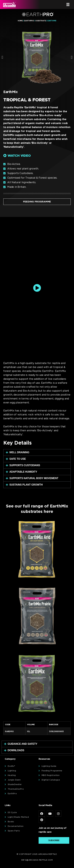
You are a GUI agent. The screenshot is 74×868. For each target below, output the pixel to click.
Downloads (16, 750)
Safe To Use (18, 459)
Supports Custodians (25, 465)
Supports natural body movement (34, 478)
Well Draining (19, 452)
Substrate (41, 21)
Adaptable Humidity (23, 472)
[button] (55, 4)
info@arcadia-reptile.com (37, 860)
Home (20, 21)
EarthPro (29, 21)
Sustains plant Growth (26, 485)
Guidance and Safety (22, 744)
